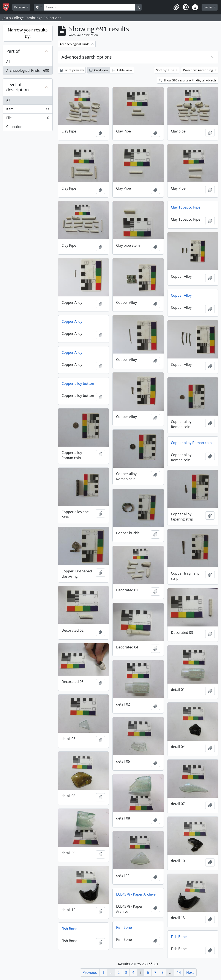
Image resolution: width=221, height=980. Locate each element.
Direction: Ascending (198, 70)
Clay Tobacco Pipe (186, 207)
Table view (122, 70)
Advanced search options (87, 57)
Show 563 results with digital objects (188, 80)
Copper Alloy (181, 295)
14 (179, 972)
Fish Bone (124, 927)
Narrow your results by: (28, 33)
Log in (208, 7)
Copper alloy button (78, 383)
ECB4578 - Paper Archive (136, 894)
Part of (13, 51)
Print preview (72, 70)
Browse (20, 7)
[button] (176, 7)
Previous (90, 972)
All (8, 62)
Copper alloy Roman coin (191, 443)
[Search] (89, 7)
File (28, 119)
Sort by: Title (166, 70)
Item (28, 110)
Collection (28, 128)
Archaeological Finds (28, 71)
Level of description (17, 87)
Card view (99, 70)
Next (190, 972)
